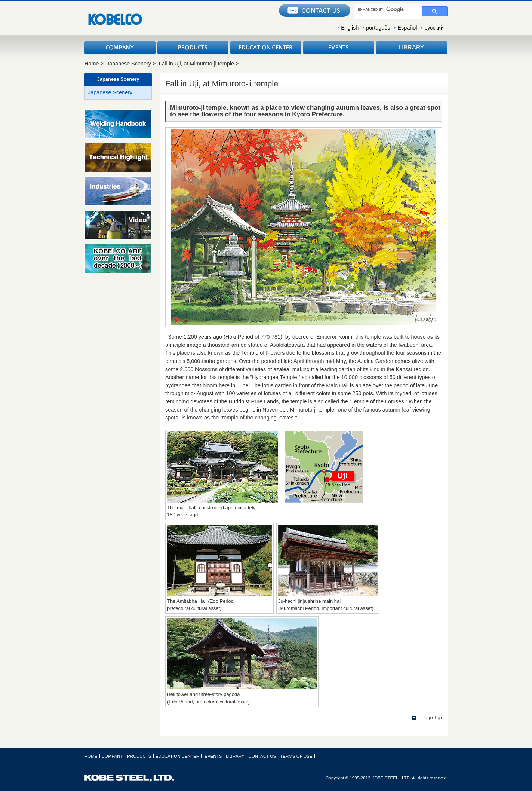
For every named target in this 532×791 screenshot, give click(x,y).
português (378, 28)
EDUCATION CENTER (266, 48)
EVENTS (339, 48)
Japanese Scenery (129, 64)
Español (407, 28)
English (350, 28)
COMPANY (120, 48)
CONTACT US (262, 756)
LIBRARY (412, 48)
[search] (387, 9)
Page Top (432, 717)
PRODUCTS (193, 48)
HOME (91, 756)
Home (92, 64)
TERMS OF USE (296, 756)
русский (434, 28)
